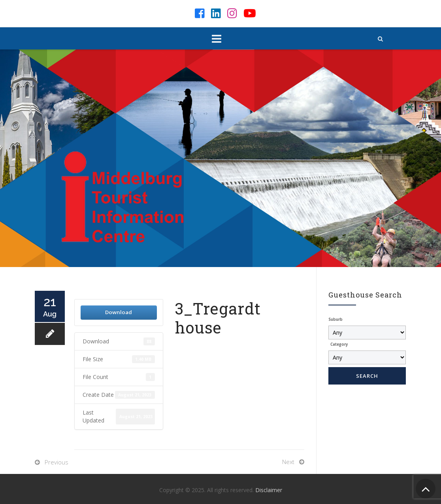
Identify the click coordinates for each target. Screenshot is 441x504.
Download (119, 312)
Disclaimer (269, 490)
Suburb (335, 319)
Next (288, 462)
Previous (57, 462)
